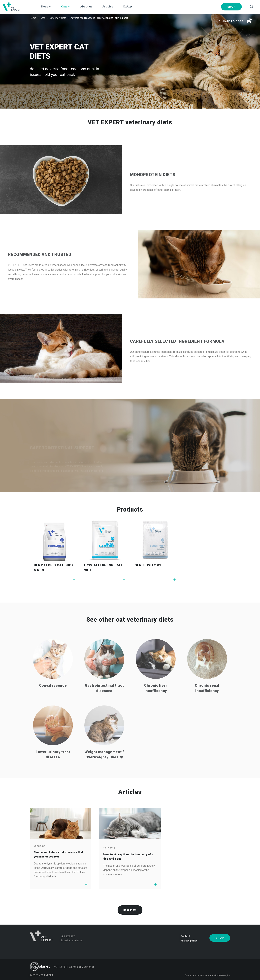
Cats (43, 18)
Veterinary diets (58, 18)
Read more (130, 910)
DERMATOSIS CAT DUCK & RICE (54, 568)
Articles (108, 7)
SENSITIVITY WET (149, 565)
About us (86, 7)
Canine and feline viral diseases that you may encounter (59, 854)
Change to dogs (235, 21)
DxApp (128, 7)
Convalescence (53, 698)
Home (33, 18)
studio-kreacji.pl (222, 975)
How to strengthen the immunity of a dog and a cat (128, 857)
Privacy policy (189, 941)
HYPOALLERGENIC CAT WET (103, 568)
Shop (231, 7)
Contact (185, 936)
